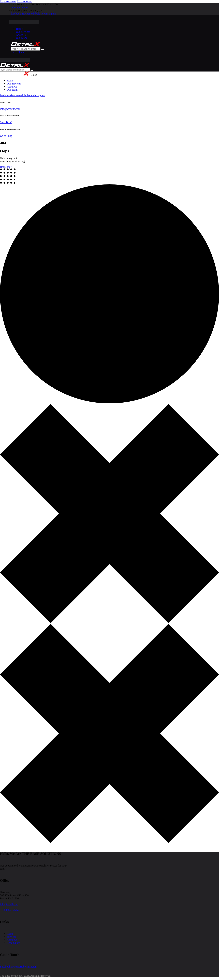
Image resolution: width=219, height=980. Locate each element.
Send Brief (6, 122)
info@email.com (9, 904)
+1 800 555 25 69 (10, 910)
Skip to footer (24, 1)
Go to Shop (6, 136)
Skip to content (8, 1)
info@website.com (10, 109)
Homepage (6, 167)
